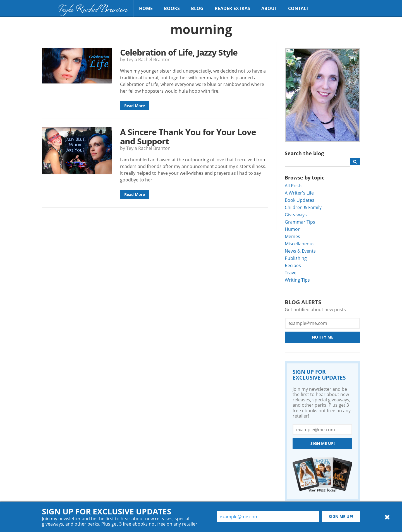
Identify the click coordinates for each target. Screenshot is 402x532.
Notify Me (323, 337)
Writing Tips (297, 280)
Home (146, 8)
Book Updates (300, 200)
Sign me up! (323, 443)
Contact (299, 8)
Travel (291, 273)
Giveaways (296, 215)
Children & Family (303, 207)
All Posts (294, 185)
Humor (292, 229)
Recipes (293, 265)
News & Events (300, 251)
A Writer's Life (299, 193)
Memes (292, 236)
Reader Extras (232, 8)
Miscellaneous (300, 244)
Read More (135, 106)
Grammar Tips (300, 222)
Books (172, 8)
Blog (197, 8)
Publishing (296, 258)
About (269, 8)
